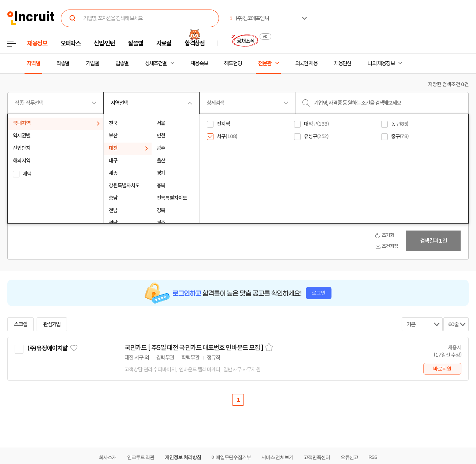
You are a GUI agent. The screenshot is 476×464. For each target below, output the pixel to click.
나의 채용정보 (381, 63)
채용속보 (199, 63)
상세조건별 (156, 63)
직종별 (63, 63)
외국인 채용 (306, 63)
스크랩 (21, 324)
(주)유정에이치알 (47, 348)
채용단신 (343, 63)
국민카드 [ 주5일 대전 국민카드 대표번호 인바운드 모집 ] (194, 348)
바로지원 (442, 369)
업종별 (122, 63)
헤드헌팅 (233, 63)
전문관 (265, 63)
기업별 (92, 63)
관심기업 (52, 324)
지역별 (33, 63)
